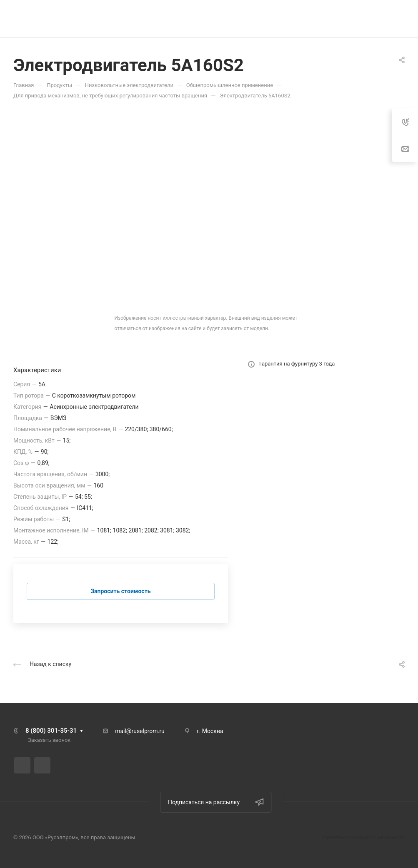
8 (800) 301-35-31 (51, 731)
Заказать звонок (49, 740)
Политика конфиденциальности (364, 837)
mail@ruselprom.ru (140, 731)
